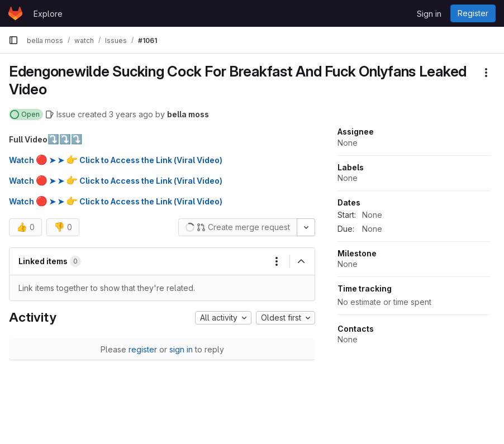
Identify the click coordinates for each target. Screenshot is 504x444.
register (143, 349)
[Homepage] (15, 13)
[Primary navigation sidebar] (13, 40)
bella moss (188, 114)
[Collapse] (301, 261)
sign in (181, 349)
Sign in (429, 14)
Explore (48, 14)
